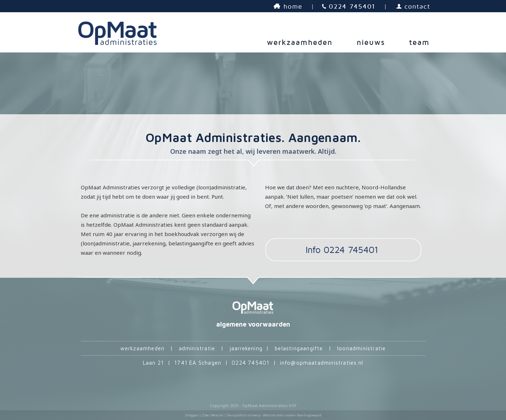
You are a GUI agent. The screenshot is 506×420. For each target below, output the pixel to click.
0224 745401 (250, 363)
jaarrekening (246, 348)
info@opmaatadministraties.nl (322, 363)
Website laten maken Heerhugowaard (292, 415)
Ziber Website (213, 415)
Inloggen (192, 415)
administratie (197, 348)
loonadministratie (361, 348)
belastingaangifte (299, 348)
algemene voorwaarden (253, 324)
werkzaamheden (143, 348)
